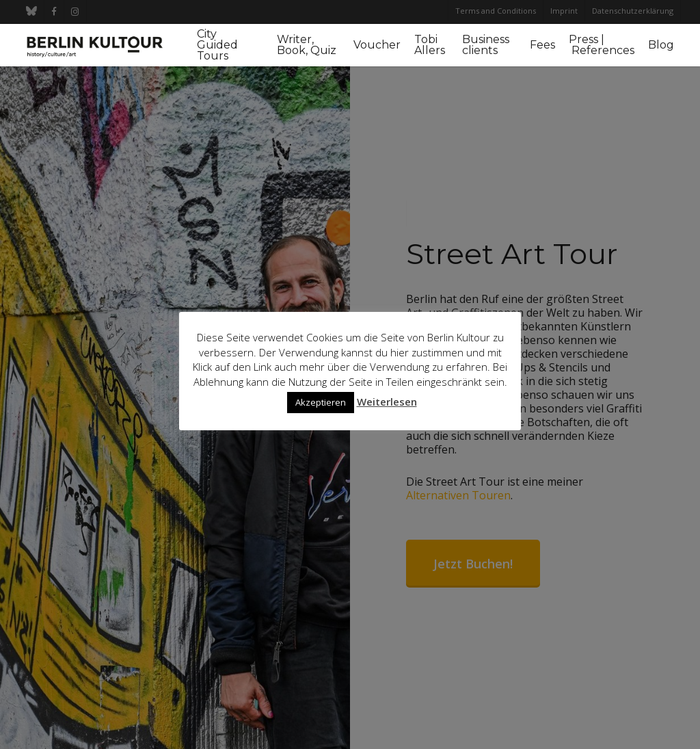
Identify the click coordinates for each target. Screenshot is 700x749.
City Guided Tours (217, 45)
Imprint (564, 11)
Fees (542, 45)
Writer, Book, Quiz (307, 45)
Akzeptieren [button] (321, 402)
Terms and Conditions (496, 11)
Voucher (377, 45)
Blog (661, 45)
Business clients (486, 45)
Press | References (602, 45)
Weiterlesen (387, 402)
